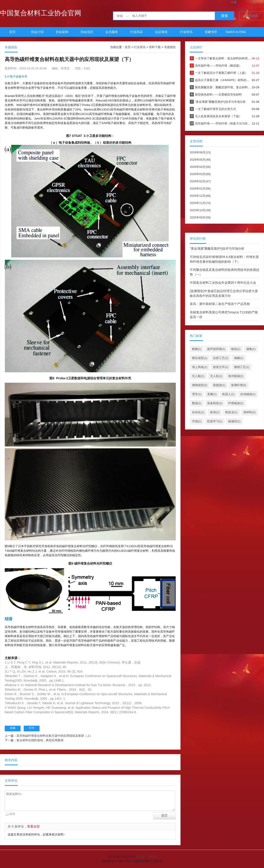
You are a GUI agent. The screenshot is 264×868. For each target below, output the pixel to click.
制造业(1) (231, 412)
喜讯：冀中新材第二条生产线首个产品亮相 (220, 304)
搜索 (225, 16)
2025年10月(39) (200, 210)
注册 (234, 2)
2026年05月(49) (200, 160)
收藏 (13, 728)
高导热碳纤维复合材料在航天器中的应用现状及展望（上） (55, 736)
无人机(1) (216, 376)
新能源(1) (219, 385)
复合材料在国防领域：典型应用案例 (40, 740)
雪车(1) (197, 394)
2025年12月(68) (200, 196)
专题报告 (170, 47)
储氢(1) (251, 349)
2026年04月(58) (200, 167)
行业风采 (137, 32)
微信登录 (258, 2)
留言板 (140, 857)
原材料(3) (249, 412)
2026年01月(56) (200, 189)
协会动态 (87, 32)
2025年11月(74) (200, 203)
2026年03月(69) (200, 174)
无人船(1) (198, 376)
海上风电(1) (200, 367)
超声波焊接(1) (216, 349)
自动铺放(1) (248, 394)
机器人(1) (228, 394)
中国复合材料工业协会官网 (41, 13)
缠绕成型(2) (200, 385)
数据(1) (197, 403)
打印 (32, 728)
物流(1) (236, 349)
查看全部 (33, 826)
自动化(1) (198, 412)
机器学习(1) (215, 421)
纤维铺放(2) (236, 403)
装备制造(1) (215, 403)
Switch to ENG (236, 32)
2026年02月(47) (200, 181)
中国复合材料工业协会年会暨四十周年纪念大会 (223, 283)
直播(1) (212, 394)
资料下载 (155, 47)
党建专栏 (211, 32)
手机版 (152, 857)
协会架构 (62, 32)
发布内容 (252, 16)
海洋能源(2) (236, 376)
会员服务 (112, 32)
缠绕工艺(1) (242, 367)
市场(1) (197, 421)
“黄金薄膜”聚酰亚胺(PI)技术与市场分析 (217, 249)
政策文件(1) (221, 367)
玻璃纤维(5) (239, 385)
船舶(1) (197, 349)
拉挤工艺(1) (221, 358)
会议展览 (161, 32)
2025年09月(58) (200, 217)
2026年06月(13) (200, 152)
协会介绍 (37, 32)
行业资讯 (186, 32)
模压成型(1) (200, 358)
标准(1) (215, 412)
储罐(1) (239, 358)
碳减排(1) (234, 421)
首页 (12, 32)
